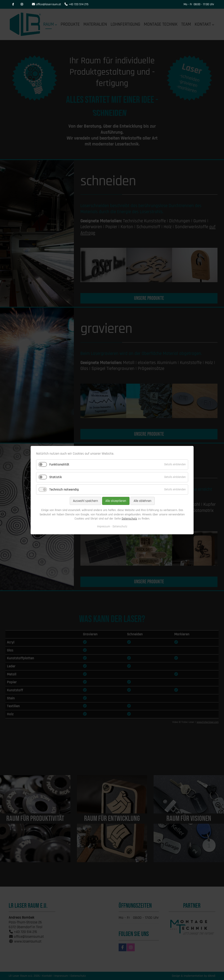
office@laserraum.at (49, 4)
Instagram (22, 4)
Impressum (104, 526)
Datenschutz (129, 519)
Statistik (56, 477)
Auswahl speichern (85, 501)
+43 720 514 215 (79, 4)
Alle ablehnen (142, 501)
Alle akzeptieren (116, 501)
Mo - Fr (188, 4)
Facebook (13, 4)
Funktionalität (59, 465)
